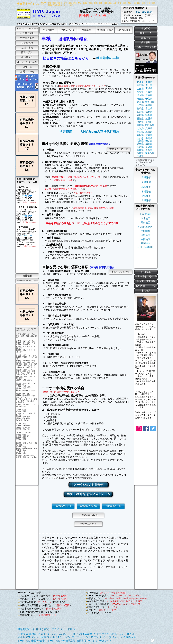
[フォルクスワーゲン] (59, 637)
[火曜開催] (146, 182)
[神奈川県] (149, 102)
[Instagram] (139, 428)
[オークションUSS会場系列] (61, 641)
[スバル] (62, 634)
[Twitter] (153, 428)
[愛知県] (140, 119)
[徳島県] (140, 142)
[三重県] (149, 119)
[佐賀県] (140, 147)
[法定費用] (66, 132)
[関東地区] (145, 223)
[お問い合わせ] (27, 72)
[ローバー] (120, 634)
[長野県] (149, 105)
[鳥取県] (149, 132)
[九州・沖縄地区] (145, 247)
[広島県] (149, 135)
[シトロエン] (92, 637)
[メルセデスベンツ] (28, 637)
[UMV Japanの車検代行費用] (100, 132)
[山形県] (140, 89)
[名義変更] (87, 30)
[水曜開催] (146, 187)
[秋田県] (140, 85)
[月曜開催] (146, 178)
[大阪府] (140, 129)
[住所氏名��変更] (124, 30)
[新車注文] (146, 38)
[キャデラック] (102, 634)
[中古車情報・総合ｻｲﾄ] (146, 277)
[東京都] (140, 102)
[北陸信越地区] (145, 227)
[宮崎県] (140, 153)
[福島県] (140, 92)
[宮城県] (149, 89)
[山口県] (140, 139)
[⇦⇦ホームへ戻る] (88, 524)
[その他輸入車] (128, 637)
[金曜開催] (146, 196)
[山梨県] (140, 105)
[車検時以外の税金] (88, 506)
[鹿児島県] (149, 153)
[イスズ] (71, 634)
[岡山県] (140, 132)
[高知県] (149, 142)
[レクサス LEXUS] (27, 634)
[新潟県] (140, 109)
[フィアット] (78, 637)
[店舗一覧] (27, 67)
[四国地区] (146, 243)
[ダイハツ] (52, 634)
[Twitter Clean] (153, 640)
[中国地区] (146, 240)
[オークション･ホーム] (27, 29)
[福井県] (149, 112)
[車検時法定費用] (63, 506)
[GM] (112, 634)
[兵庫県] (149, 129)
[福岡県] (149, 144)
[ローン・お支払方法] (27, 62)
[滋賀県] (140, 122)
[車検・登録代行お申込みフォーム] (88, 494)
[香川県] (149, 139)
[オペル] (131, 634)
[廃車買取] (146, 43)
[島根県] (140, 135)
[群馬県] (149, 95)
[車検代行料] (49, 30)
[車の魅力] (146, 291)
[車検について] (68, 30)
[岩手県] (149, 85)
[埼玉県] (140, 99)
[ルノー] (104, 637)
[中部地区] (145, 231)
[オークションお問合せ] (89, 485)
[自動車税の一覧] (113, 506)
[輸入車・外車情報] (146, 282)
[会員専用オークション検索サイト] (94, 641)
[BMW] (43, 637)
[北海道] (140, 82)
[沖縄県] (140, 156)
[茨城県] (149, 92)
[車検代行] (146, 29)
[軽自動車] (146, 272)
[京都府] (149, 122)
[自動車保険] (27, 43)
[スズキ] (42, 634)
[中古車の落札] (27, 33)
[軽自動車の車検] (108, 58)
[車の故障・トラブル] (146, 286)
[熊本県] (140, 150)
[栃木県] (140, 95)
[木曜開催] (146, 192)
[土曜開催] (146, 201)
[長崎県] (149, 147)
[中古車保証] (27, 57)
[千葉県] (149, 99)
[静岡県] (149, 115)
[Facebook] (146, 428)
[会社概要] (27, 276)
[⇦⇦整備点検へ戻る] (88, 515)
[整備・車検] (27, 48)
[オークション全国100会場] (31, 641)
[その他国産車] (84, 634)
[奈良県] (140, 125)
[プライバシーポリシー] (65, 630)
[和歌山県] (149, 125)
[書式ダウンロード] (119, 149)
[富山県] (149, 109)
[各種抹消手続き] (105, 30)
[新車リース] (146, 33)
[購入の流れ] (27, 53)
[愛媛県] (140, 144)
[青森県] (149, 82)
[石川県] (140, 112)
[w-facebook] (147, 640)
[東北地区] (145, 219)
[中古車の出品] (27, 38)
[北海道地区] (145, 214)
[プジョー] (114, 638)
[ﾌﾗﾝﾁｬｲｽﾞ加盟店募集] (146, 47)
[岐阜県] (140, 115)
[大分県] (149, 150)
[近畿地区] (145, 235)
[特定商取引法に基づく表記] (27, 281)
